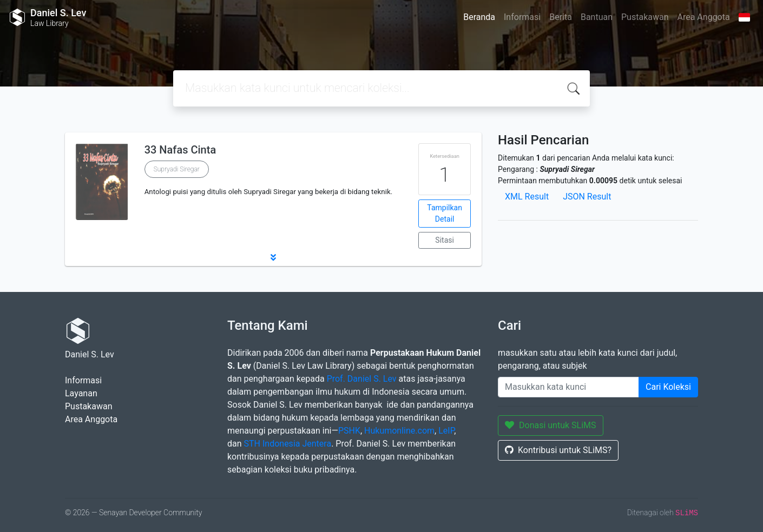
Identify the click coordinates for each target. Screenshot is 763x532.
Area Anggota (704, 17)
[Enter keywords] (568, 387)
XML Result (527, 197)
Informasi (522, 17)
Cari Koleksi (668, 387)
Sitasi (445, 240)
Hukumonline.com (399, 431)
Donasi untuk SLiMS (551, 425)
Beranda (479, 17)
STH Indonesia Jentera (287, 444)
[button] (273, 257)
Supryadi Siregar (177, 169)
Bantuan (597, 17)
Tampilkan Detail (445, 213)
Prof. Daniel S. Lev (362, 379)
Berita (561, 17)
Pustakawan (645, 17)
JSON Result (587, 197)
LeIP (446, 431)
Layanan (81, 393)
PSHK (349, 431)
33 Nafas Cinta (180, 150)
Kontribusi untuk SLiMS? (558, 450)
